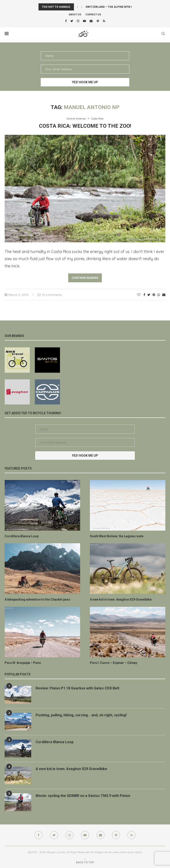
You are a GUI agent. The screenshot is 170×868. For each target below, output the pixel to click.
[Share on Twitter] (149, 295)
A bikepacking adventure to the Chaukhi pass (37, 599)
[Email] (91, 21)
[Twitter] (72, 21)
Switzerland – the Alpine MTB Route (113, 7)
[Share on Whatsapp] (159, 295)
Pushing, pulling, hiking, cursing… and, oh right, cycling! (81, 715)
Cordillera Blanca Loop (22, 536)
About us (75, 15)
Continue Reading (85, 278)
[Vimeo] (98, 21)
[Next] (82, 7)
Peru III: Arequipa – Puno (23, 663)
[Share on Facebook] (144, 295)
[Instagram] (78, 21)
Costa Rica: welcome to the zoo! (85, 126)
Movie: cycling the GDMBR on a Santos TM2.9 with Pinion (83, 796)
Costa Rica (97, 119)
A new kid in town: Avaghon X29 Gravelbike (121, 599)
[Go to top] (85, 862)
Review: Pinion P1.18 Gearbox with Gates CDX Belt (77, 688)
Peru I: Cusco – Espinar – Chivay (113, 663)
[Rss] (104, 21)
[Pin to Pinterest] (154, 295)
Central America (76, 119)
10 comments (50, 295)
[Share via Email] (164, 295)
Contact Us (93, 15)
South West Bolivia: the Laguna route (117, 536)
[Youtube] (84, 21)
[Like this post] (139, 295)
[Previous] (77, 7)
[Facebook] (66, 21)
